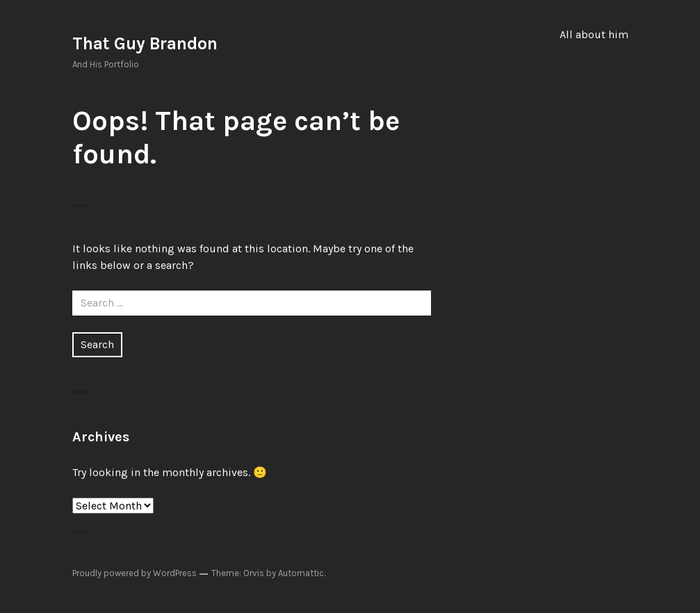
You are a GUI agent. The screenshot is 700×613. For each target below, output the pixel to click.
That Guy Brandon (145, 43)
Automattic (301, 573)
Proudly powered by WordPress (135, 573)
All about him (594, 34)
